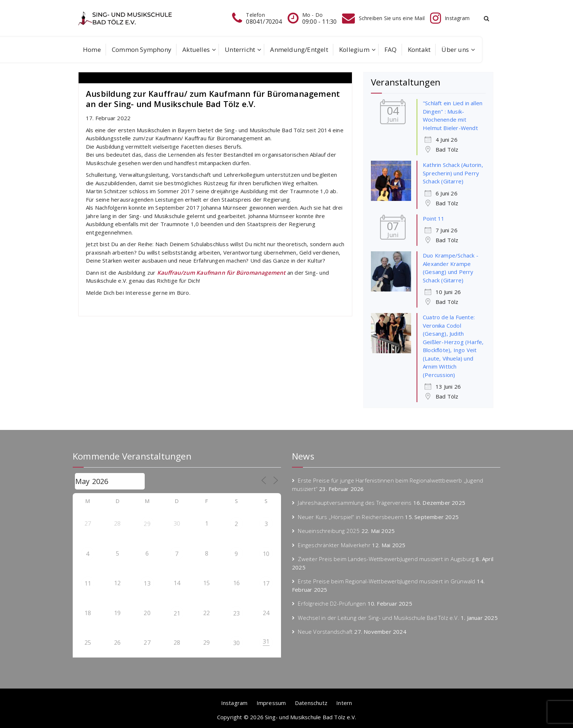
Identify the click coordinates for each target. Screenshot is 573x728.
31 (266, 641)
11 (88, 583)
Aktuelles (196, 49)
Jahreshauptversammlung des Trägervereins (355, 503)
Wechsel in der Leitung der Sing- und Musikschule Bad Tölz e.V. (378, 618)
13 (147, 583)
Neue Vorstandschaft (325, 632)
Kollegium (354, 49)
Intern (344, 703)
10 (266, 554)
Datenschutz (311, 703)
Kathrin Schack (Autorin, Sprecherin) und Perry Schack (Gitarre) (453, 173)
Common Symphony (142, 49)
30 (236, 643)
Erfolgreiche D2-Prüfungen (332, 603)
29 (147, 524)
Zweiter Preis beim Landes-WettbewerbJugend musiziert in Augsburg (386, 559)
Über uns (455, 49)
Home (92, 49)
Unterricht (240, 49)
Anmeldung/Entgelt (299, 49)
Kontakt (419, 49)
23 (236, 613)
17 (266, 583)
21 (177, 613)
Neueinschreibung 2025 (329, 531)
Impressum (271, 703)
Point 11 (434, 218)
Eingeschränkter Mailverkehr (334, 545)
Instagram (234, 703)
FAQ (391, 49)
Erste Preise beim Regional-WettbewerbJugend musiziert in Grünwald (386, 581)
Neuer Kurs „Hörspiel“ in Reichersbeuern (351, 517)
